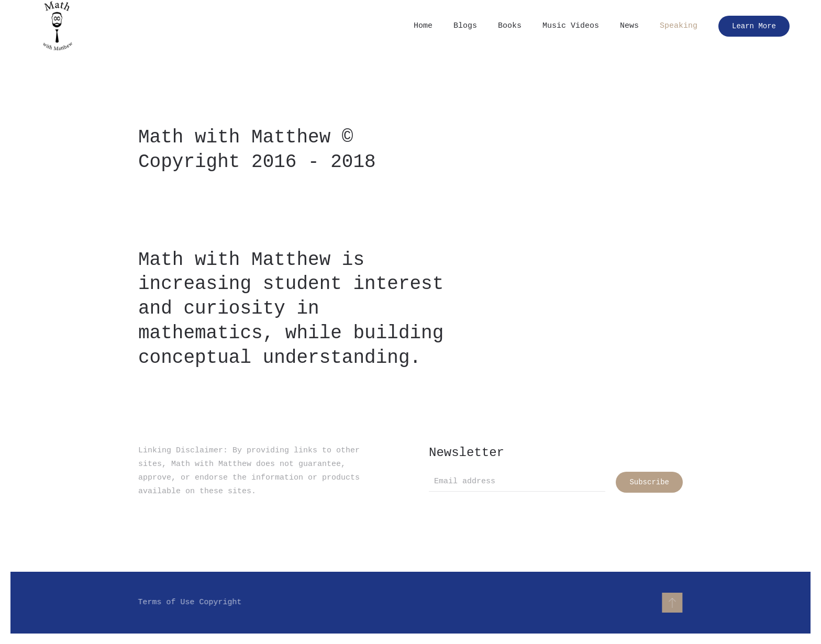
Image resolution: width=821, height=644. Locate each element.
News (629, 26)
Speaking (679, 26)
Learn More (754, 26)
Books (510, 26)
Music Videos (571, 26)
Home (423, 26)
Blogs (465, 26)
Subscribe (649, 482)
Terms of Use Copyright (189, 603)
